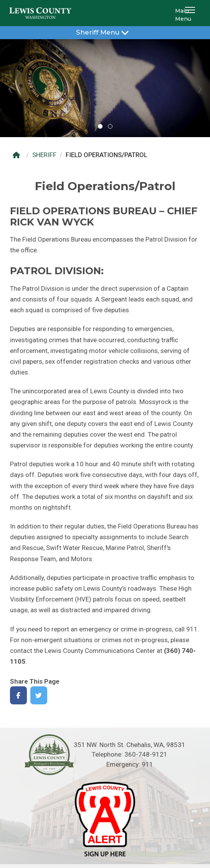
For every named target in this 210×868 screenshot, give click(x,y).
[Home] (18, 155)
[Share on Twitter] (39, 695)
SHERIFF (44, 155)
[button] (191, 13)
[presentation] (10, 88)
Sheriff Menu (105, 32)
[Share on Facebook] (19, 695)
